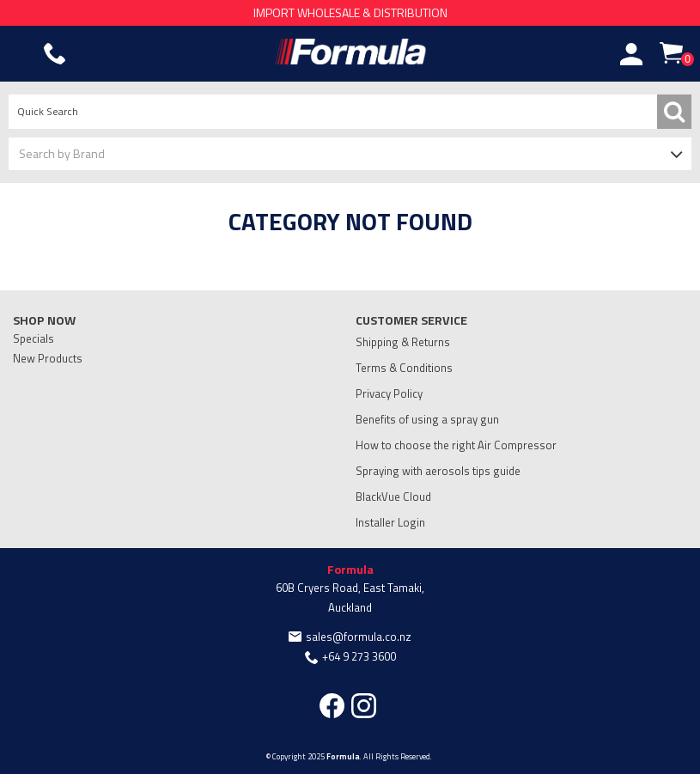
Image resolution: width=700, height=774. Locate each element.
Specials (33, 338)
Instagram (364, 706)
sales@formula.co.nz (359, 637)
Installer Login (390, 522)
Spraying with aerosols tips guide (438, 471)
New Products (48, 358)
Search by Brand (62, 153)
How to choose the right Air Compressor (456, 445)
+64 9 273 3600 (359, 656)
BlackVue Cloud (393, 497)
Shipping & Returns (403, 342)
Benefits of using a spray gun (427, 419)
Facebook (332, 706)
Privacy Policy (389, 393)
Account (631, 54)
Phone (55, 54)
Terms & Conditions (404, 368)
